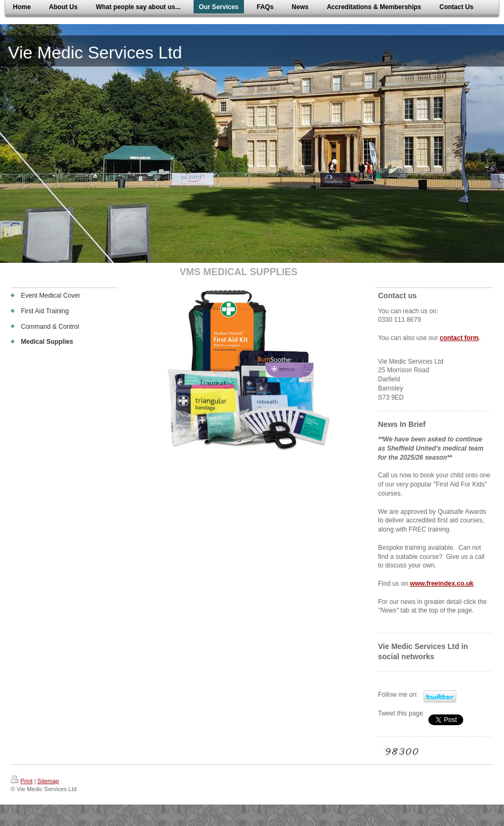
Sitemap (48, 781)
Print (22, 781)
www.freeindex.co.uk (442, 584)
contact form (459, 338)
